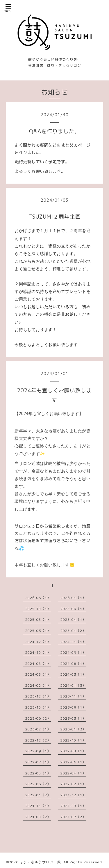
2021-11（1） (38, 806)
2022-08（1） (73, 751)
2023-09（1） (73, 707)
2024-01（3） (73, 685)
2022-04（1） (73, 773)
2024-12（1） (38, 642)
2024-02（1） (38, 685)
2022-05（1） (38, 773)
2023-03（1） (73, 718)
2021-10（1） (73, 806)
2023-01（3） (73, 729)
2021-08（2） (38, 817)
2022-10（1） (73, 740)
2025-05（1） (38, 620)
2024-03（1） (73, 674)
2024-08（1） (38, 664)
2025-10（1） (38, 609)
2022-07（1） (38, 762)
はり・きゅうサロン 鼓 (40, 862)
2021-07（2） (73, 817)
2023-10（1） (38, 707)
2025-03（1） (38, 631)
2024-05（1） (38, 674)
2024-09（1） (73, 652)
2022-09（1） (38, 751)
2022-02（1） (73, 784)
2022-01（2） (38, 795)
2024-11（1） (73, 642)
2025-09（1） (73, 609)
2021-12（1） (73, 795)
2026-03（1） (38, 598)
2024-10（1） (38, 652)
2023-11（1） (73, 696)
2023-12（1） (38, 696)
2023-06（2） (38, 718)
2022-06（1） (73, 762)
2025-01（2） (73, 631)
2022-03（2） (38, 784)
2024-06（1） (73, 664)
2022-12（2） (38, 740)
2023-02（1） (38, 729)
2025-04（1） (73, 620)
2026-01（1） (73, 598)
